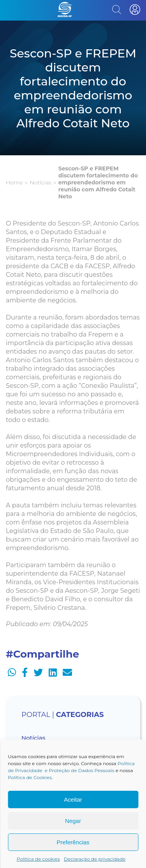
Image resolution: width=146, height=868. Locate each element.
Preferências (73, 842)
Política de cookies (38, 859)
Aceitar (73, 799)
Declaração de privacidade (95, 859)
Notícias (40, 182)
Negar (73, 821)
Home (14, 182)
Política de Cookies (30, 777)
